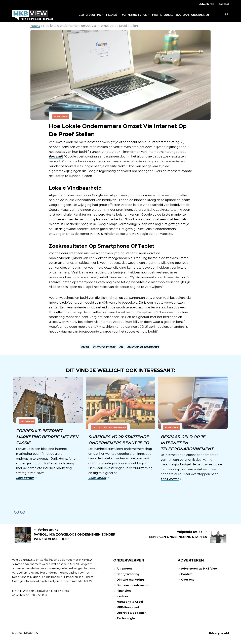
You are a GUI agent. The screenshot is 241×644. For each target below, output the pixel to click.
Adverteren (207, 4)
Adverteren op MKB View (199, 568)
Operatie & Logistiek (131, 612)
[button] (226, 15)
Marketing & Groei (130, 601)
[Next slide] (22, 511)
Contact (224, 4)
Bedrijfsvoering (128, 574)
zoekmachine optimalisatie (143, 347)
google (85, 347)
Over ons (188, 579)
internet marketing (104, 347)
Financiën (124, 590)
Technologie (126, 618)
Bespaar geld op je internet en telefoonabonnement (187, 443)
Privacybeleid (219, 633)
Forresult (56, 156)
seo (121, 347)
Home (35, 26)
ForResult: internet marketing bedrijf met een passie (47, 437)
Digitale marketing (130, 579)
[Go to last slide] (16, 511)
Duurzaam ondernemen (109, 427)
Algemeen (61, 116)
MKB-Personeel (128, 607)
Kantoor (122, 596)
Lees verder (27, 477)
